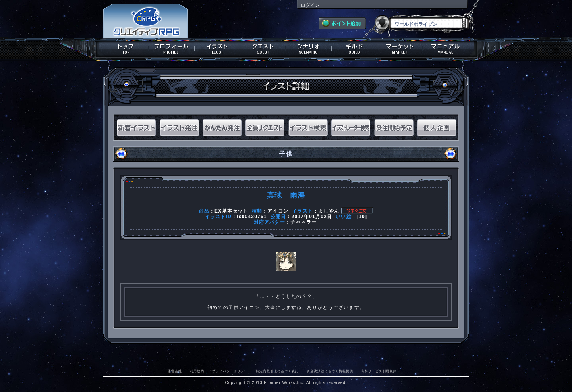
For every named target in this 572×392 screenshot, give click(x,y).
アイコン (278, 211)
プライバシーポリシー (230, 371)
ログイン (310, 5)
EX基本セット (231, 211)
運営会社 (175, 371)
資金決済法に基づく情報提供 (330, 371)
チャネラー (303, 222)
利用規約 (197, 371)
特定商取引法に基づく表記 (277, 371)
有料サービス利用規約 (379, 371)
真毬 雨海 (286, 195)
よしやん (329, 211)
